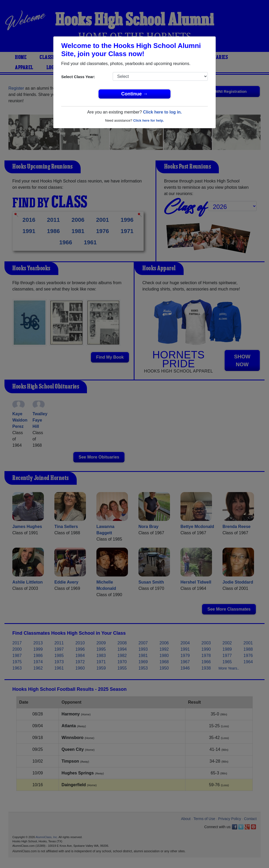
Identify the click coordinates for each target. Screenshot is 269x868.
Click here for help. (149, 120)
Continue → (135, 94)
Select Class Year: (78, 77)
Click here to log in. (162, 112)
